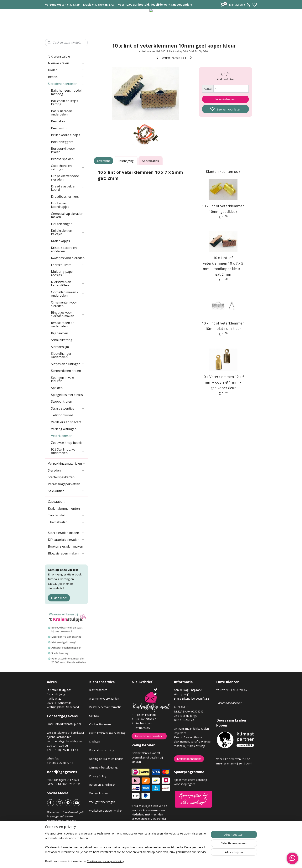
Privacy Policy (98, 776)
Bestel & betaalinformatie (105, 707)
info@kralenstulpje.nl (68, 724)
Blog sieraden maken (66, 553)
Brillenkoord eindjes (66, 135)
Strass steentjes (68, 408)
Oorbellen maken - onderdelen (68, 294)
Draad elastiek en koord (68, 188)
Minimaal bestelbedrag (103, 767)
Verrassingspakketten (64, 484)
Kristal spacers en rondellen (64, 249)
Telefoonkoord (62, 415)
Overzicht (104, 161)
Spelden (57, 388)
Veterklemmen (62, 436)
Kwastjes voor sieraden (68, 258)
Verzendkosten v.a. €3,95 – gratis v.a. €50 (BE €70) (80, 5)
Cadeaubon (56, 502)
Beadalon (58, 121)
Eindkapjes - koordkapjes (60, 205)
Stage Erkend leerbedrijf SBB (192, 699)
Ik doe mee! (59, 598)
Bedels (66, 77)
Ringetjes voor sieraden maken (68, 314)
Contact (94, 716)
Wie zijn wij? (181, 694)
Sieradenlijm (60, 347)
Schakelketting (62, 340)
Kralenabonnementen (64, 508)
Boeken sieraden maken (65, 546)
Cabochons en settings (68, 167)
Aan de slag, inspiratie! (188, 690)
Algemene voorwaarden (104, 699)
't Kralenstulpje (59, 56)
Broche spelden (62, 159)
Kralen (66, 70)
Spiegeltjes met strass (67, 395)
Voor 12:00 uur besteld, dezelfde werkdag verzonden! (155, 5)
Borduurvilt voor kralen (63, 150)
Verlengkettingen (64, 429)
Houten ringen (62, 224)
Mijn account (240, 5)
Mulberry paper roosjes (62, 273)
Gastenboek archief (229, 703)
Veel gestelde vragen (102, 802)
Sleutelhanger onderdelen (61, 355)
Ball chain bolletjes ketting (65, 103)
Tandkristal (66, 515)
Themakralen (66, 522)
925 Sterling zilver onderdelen (68, 451)
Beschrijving (126, 161)
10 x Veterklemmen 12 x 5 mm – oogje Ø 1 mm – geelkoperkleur (223, 382)
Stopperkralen (62, 401)
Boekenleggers (62, 142)
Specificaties (151, 161)
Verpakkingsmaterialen (67, 463)
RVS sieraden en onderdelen (63, 324)
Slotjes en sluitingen (68, 364)
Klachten (95, 741)
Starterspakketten (61, 477)
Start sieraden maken (66, 533)
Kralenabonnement (189, 759)
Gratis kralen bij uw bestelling (107, 733)
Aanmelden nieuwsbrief (149, 736)
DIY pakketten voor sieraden (65, 178)
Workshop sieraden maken (106, 811)
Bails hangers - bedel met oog (66, 92)
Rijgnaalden (60, 333)
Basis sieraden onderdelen (62, 113)
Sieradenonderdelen (66, 84)
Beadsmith (59, 128)
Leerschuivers (68, 265)
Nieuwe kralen (66, 63)
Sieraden (66, 470)
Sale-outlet (66, 491)
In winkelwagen (225, 99)
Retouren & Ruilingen (102, 785)
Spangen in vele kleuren (62, 379)
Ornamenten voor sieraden (64, 304)
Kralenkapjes (60, 241)
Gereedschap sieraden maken (67, 215)
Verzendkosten (98, 793)
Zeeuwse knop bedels (67, 443)
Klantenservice (98, 690)
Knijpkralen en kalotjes (68, 232)
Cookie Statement (100, 724)
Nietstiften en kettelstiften (68, 284)
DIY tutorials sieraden (66, 540)
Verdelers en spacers (66, 422)
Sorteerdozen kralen (66, 371)
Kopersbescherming (102, 750)
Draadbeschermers (65, 197)
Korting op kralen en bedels (106, 759)
